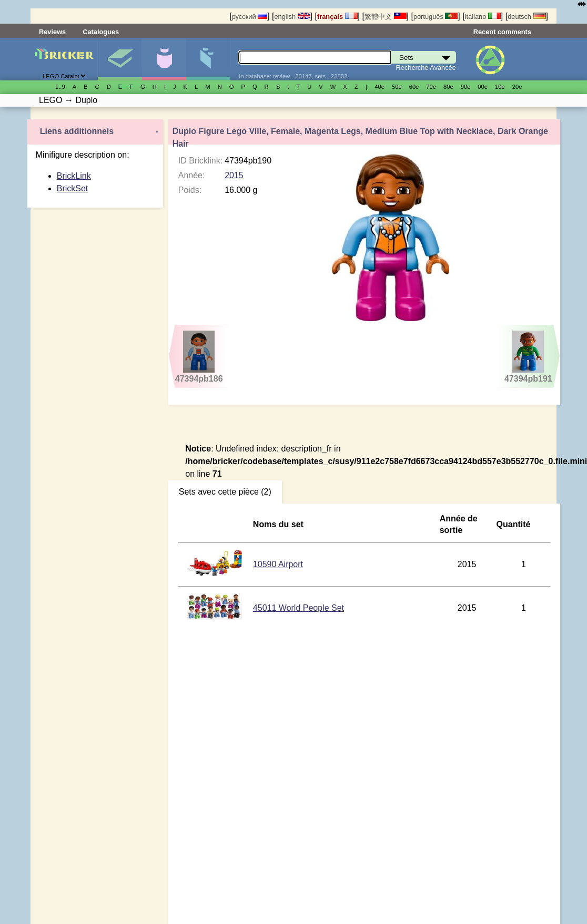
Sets (120, 59)
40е (379, 87)
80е (448, 87)
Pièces (208, 59)
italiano (483, 17)
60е (414, 87)
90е (466, 87)
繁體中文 (386, 17)
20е (517, 87)
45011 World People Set (298, 608)
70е (431, 87)
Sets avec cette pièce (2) (225, 492)
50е (397, 87)
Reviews (52, 32)
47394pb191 (528, 357)
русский (250, 17)
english (292, 17)
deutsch (527, 17)
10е (500, 87)
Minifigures (164, 59)
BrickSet (73, 188)
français (337, 17)
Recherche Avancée (426, 68)
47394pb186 (199, 357)
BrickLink (74, 176)
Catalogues (101, 32)
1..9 (60, 87)
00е (483, 87)
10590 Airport (278, 564)
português (436, 17)
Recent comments (502, 32)
